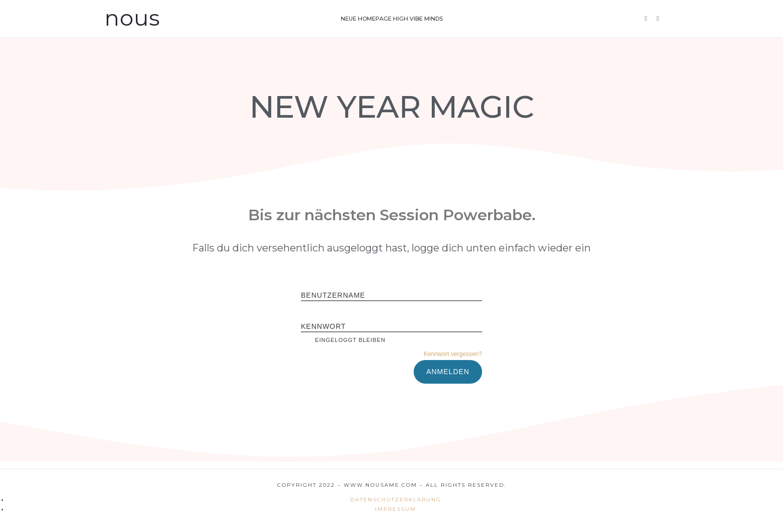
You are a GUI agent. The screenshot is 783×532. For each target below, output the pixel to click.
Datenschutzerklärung (396, 500)
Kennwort (323, 326)
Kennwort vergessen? (453, 354)
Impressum (396, 509)
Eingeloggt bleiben (343, 340)
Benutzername (333, 295)
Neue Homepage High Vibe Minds (392, 19)
